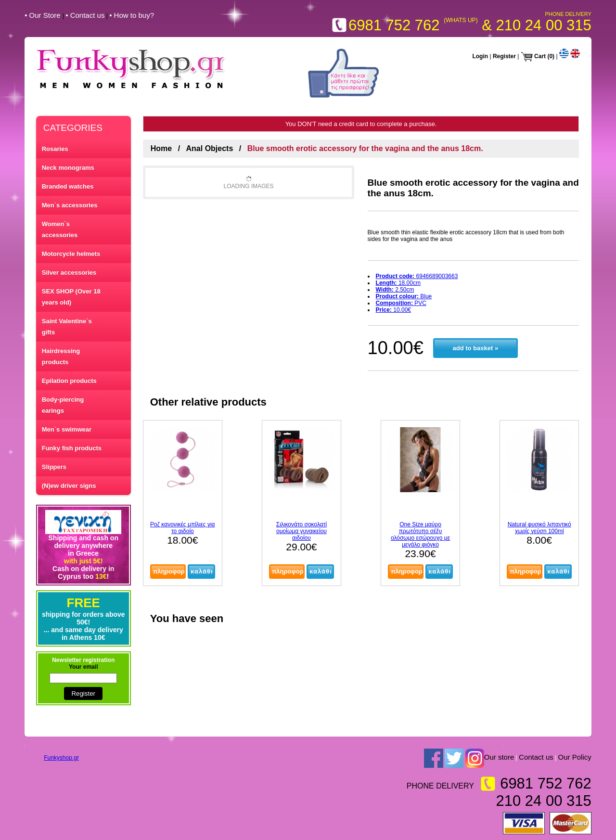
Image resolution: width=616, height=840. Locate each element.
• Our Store (44, 15)
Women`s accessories (60, 229)
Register (504, 56)
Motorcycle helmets (71, 254)
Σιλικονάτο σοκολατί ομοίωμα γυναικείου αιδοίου (302, 531)
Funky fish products (72, 448)
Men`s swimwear (67, 429)
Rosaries (55, 149)
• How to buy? (132, 15)
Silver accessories (69, 273)
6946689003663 (417, 276)
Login (480, 56)
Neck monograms (68, 168)
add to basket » (475, 348)
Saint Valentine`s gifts (67, 327)
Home (161, 148)
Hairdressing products (61, 356)
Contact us (536, 757)
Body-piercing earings (63, 405)
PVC (401, 303)
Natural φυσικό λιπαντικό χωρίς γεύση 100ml (539, 528)
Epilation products (69, 381)
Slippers (54, 467)
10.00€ (393, 310)
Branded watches (68, 186)
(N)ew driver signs (69, 486)
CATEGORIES (73, 128)
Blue (404, 296)
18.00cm (398, 283)
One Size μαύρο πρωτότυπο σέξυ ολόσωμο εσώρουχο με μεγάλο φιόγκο (420, 535)
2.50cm (395, 290)
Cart (540, 56)
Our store (499, 757)
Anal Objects (210, 148)
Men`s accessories (70, 205)
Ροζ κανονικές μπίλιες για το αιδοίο (183, 528)
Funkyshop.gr (61, 758)
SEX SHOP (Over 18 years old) (71, 297)
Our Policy (575, 757)
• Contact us (85, 15)
